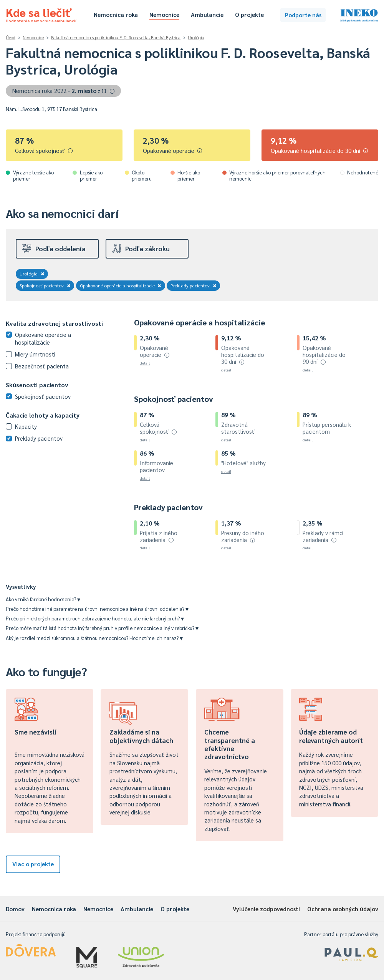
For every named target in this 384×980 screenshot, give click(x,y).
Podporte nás (303, 15)
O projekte (249, 14)
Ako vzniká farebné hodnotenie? (43, 599)
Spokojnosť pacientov (45, 285)
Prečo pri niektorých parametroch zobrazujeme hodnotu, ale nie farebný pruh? (95, 618)
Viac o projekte (33, 864)
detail (145, 363)
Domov (15, 909)
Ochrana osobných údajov (343, 909)
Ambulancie (207, 14)
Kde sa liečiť (41, 14)
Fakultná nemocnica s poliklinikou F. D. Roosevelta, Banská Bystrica (116, 37)
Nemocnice (164, 14)
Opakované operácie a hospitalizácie (121, 285)
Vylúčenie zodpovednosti (266, 909)
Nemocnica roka (116, 14)
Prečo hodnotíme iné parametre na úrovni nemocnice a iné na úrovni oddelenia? (97, 609)
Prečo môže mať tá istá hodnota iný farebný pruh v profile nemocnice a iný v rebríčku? (102, 628)
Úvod (11, 37)
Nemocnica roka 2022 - (64, 90)
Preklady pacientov (194, 285)
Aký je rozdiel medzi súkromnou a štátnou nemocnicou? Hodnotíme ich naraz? (94, 638)
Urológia (196, 37)
